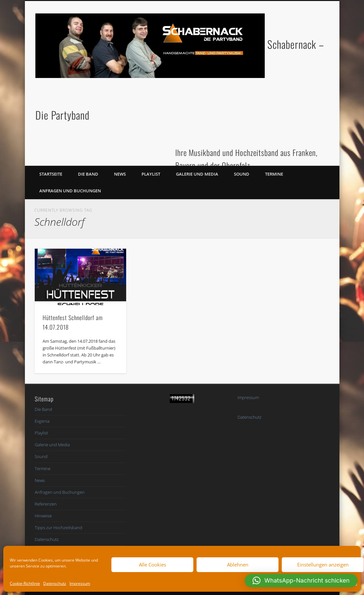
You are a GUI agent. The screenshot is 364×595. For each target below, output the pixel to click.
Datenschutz (55, 583)
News (120, 174)
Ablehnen (238, 565)
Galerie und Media (197, 174)
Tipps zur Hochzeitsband (58, 528)
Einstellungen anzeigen (323, 565)
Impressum (80, 583)
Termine (274, 174)
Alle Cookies (153, 565)
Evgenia (42, 421)
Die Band (88, 174)
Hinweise (43, 516)
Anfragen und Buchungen (70, 191)
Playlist (151, 174)
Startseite (51, 174)
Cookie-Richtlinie (25, 583)
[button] (301, 581)
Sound (242, 174)
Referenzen (46, 504)
